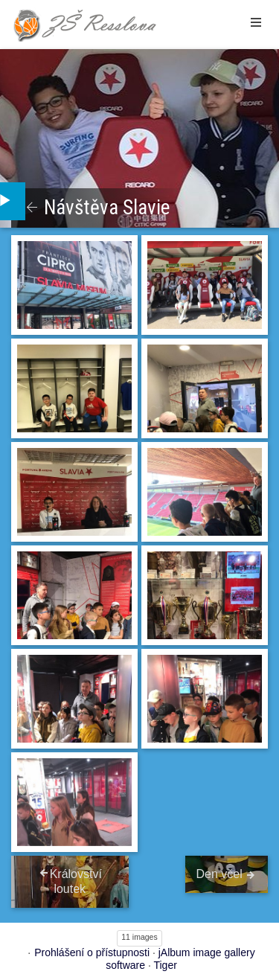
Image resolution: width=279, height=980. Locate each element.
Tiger (165, 965)
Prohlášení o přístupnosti (92, 952)
